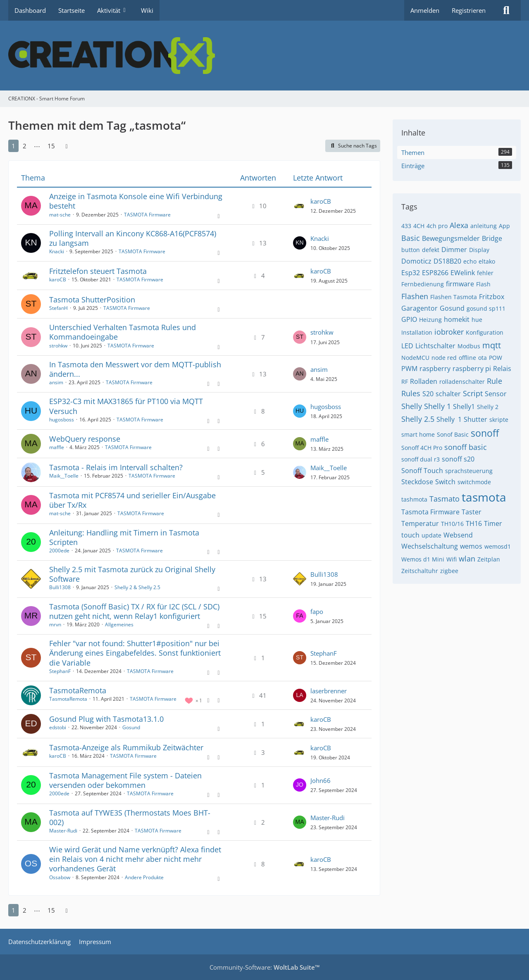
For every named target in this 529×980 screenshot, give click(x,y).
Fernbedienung (423, 284)
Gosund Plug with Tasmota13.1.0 (106, 719)
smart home (418, 434)
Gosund (131, 727)
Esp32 (411, 273)
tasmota (484, 497)
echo (470, 261)
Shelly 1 (437, 406)
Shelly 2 (488, 407)
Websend (458, 535)
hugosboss (62, 420)
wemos (471, 546)
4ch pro (437, 226)
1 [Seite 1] (13, 146)
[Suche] (506, 10)
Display (479, 250)
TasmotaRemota (78, 690)
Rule (494, 381)
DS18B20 (447, 261)
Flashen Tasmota (454, 297)
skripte (499, 420)
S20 (428, 394)
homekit (457, 319)
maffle (57, 447)
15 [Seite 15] (51, 146)
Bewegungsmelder (451, 238)
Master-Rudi (63, 831)
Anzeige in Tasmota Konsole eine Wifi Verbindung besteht (136, 201)
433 (406, 226)
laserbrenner (329, 691)
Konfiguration (485, 332)
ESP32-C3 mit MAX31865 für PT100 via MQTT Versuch (126, 406)
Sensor (496, 394)
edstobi (58, 727)
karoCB (321, 201)
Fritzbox (492, 297)
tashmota (414, 499)
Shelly (412, 406)
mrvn (55, 624)
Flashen (415, 296)
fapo (317, 611)
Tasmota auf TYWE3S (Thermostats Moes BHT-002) (130, 817)
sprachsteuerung (469, 471)
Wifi (452, 559)
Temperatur (420, 523)
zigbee (449, 571)
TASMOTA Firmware (147, 215)
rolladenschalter (462, 382)
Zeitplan (489, 559)
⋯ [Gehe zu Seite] (37, 146)
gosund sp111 (486, 308)
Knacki (57, 251)
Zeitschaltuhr (420, 571)
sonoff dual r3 (421, 459)
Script (473, 393)
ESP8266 (435, 273)
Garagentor (419, 308)
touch (410, 535)
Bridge (492, 238)
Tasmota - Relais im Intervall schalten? (116, 467)
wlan (467, 559)
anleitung (484, 226)
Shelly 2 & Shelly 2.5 (137, 587)
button (411, 250)
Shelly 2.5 (418, 419)
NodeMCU (415, 358)
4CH (419, 226)
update (431, 535)
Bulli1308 (60, 587)
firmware (460, 284)
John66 (320, 780)
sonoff (485, 433)
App (504, 226)
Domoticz (416, 261)
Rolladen (424, 381)
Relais (502, 369)
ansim (56, 382)
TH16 (474, 523)
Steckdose (417, 482)
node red (444, 358)
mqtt (492, 345)
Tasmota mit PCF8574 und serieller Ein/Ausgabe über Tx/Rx (132, 500)
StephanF (60, 671)
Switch (445, 482)
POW (496, 358)
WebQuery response (85, 439)
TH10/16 (452, 524)
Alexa (459, 225)
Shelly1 (464, 407)
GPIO (409, 319)
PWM (409, 369)
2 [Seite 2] (25, 146)
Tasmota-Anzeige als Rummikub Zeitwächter (126, 747)
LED (407, 346)
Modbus (469, 346)
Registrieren (469, 10)
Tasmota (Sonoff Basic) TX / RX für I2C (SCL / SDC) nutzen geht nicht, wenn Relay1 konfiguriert (134, 611)
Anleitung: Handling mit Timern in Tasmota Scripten (124, 537)
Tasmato (444, 499)
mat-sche (60, 215)
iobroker (449, 332)
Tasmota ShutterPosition (92, 300)
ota (483, 358)
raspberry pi (472, 369)
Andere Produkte (144, 877)
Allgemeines (119, 624)
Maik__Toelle (64, 476)
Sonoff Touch (422, 471)
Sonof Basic (453, 434)
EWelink (463, 273)
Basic (411, 238)
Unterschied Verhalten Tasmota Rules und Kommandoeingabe (123, 332)
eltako (487, 261)
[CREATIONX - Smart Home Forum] (264, 56)
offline (467, 358)
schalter (448, 394)
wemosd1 (498, 546)
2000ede (59, 551)
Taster (472, 512)
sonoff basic (466, 447)
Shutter (475, 419)
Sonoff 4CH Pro (422, 448)
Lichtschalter (435, 346)
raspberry (435, 369)
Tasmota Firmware (430, 512)
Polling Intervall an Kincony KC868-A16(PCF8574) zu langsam (133, 238)
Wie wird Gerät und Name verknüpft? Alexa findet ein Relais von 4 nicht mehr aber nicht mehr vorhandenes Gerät (135, 859)
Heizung (430, 320)
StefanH (58, 308)
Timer (493, 523)
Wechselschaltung (430, 546)
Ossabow (60, 877)
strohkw (58, 346)
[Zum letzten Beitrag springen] (300, 206)
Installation (417, 332)
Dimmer (454, 250)
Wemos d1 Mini (423, 559)
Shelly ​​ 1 (449, 419)
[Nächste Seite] (67, 146)
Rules (411, 393)
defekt (431, 250)
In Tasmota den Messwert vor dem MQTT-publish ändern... (135, 369)
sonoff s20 (458, 459)
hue (477, 320)
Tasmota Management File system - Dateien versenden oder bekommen (125, 780)
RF (405, 382)
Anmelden (425, 10)
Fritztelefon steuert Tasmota (98, 271)
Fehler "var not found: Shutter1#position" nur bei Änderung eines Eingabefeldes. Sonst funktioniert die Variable (135, 653)
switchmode (474, 482)
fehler (485, 273)
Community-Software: (265, 967)
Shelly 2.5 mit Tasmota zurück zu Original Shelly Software (132, 574)
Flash (483, 284)
